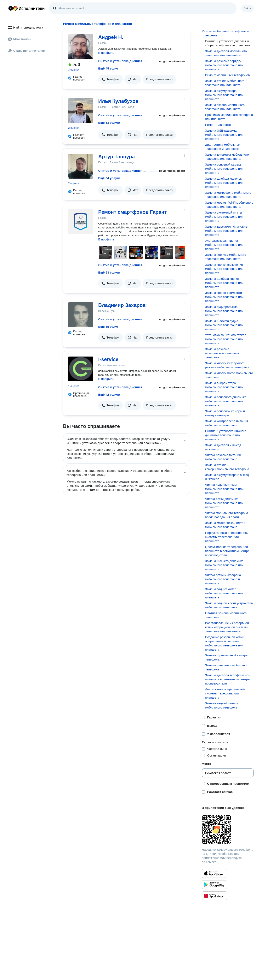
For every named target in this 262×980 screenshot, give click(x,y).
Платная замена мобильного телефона (226, 615)
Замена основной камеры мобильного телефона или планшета (224, 169)
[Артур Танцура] (81, 166)
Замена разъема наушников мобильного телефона (222, 353)
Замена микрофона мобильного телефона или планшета (228, 195)
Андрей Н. (111, 37)
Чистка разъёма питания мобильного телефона (223, 457)
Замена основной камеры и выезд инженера (225, 413)
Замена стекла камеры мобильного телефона (227, 467)
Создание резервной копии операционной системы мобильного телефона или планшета (225, 643)
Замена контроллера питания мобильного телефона (226, 423)
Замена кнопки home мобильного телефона (229, 375)
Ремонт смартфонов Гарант (133, 212)
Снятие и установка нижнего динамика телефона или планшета (226, 435)
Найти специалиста (26, 27)
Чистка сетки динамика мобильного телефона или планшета (224, 503)
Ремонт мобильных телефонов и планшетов (225, 33)
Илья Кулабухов (118, 101)
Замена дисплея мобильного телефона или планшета (226, 53)
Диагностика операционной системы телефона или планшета (225, 693)
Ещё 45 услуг (108, 68)
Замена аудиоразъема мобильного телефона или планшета (224, 311)
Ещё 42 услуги (109, 395)
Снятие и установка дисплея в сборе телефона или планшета (123, 61)
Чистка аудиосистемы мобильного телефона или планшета (224, 489)
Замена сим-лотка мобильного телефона (227, 667)
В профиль (106, 53)
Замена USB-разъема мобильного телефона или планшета (224, 135)
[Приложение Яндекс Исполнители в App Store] (214, 873)
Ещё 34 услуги (109, 178)
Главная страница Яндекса (11, 8)
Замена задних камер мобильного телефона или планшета (224, 593)
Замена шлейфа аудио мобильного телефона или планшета (224, 325)
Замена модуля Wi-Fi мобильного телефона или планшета (229, 205)
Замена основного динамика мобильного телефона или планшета (226, 401)
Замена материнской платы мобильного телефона (225, 525)
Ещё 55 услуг (108, 327)
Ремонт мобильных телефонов (227, 75)
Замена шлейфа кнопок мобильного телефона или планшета (224, 283)
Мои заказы (20, 39)
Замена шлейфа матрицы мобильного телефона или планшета (224, 183)
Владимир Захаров (122, 305)
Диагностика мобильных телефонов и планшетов (223, 147)
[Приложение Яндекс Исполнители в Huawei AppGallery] (214, 896)
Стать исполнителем (27, 51)
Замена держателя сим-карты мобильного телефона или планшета (227, 231)
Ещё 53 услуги (109, 123)
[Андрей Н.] (81, 47)
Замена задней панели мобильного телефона (222, 705)
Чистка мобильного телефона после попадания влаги (227, 515)
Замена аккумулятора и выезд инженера (227, 477)
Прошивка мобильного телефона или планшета (229, 117)
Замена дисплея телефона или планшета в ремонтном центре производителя (228, 679)
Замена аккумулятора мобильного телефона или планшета (224, 95)
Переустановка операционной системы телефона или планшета (227, 537)
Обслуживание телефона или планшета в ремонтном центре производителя (227, 551)
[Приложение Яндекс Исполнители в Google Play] (214, 885)
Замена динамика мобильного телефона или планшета (227, 157)
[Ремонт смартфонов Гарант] (81, 222)
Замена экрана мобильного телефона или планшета (225, 107)
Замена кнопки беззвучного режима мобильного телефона (227, 365)
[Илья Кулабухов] (81, 111)
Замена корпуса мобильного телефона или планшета (226, 257)
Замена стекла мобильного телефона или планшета (225, 83)
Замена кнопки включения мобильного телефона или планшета (224, 269)
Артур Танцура (116, 157)
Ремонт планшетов (219, 125)
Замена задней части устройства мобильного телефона (229, 605)
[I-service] (81, 369)
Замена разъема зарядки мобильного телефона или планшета (224, 65)
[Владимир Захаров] (81, 315)
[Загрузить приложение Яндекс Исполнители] (228, 830)
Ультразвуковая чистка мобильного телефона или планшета (224, 245)
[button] (110, 79)
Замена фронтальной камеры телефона (227, 657)
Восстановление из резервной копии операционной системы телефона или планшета (227, 627)
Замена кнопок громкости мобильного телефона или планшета (224, 297)
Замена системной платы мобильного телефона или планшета (224, 217)
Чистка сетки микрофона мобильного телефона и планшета (223, 579)
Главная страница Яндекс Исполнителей (27, 8)
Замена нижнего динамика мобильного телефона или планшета (224, 565)
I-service (108, 359)
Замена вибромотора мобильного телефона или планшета (224, 387)
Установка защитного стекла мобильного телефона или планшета (226, 339)
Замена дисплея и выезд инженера (223, 447)
